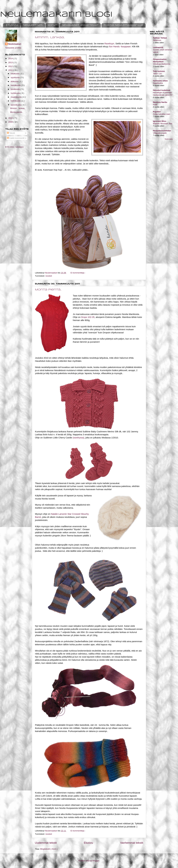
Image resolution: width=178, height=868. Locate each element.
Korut (52, 25)
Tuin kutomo (159, 71)
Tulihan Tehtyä (160, 38)
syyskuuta (15, 77)
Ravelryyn (109, 44)
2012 (11, 66)
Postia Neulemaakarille (123, 25)
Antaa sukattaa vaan (162, 114)
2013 (11, 62)
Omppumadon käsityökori (160, 60)
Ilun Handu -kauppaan (120, 47)
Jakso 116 (157, 74)
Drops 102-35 (88, 317)
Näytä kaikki (169, 139)
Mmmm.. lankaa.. (50, 37)
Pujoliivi (157, 112)
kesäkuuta (16, 89)
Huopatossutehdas (162, 131)
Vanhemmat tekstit (132, 843)
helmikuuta (16, 101)
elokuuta (15, 81)
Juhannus (157, 40)
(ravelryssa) (78, 438)
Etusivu (12, 25)
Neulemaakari (15, 44)
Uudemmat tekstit (46, 843)
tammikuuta (16, 105)
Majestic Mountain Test (163, 124)
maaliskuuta (16, 97)
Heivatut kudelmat (162, 90)
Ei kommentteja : (78, 273)
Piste (155, 105)
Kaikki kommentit (16, 138)
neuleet (49, 276)
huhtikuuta (16, 93)
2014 (11, 58)
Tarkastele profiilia (13, 48)
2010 (11, 118)
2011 (11, 70)
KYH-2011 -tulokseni (14, 147)
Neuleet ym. (33, 25)
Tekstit (11, 133)
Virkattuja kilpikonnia (162, 64)
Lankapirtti (158, 47)
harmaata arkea (160, 81)
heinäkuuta (16, 85)
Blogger (96, 861)
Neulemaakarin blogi (56, 15)
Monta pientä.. (48, 290)
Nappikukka (158, 83)
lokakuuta (15, 74)
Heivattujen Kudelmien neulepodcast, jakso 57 (163, 94)
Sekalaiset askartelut (80, 25)
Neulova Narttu (160, 102)
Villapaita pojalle (160, 133)
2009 (11, 122)
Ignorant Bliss (160, 121)
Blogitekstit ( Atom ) (49, 849)
